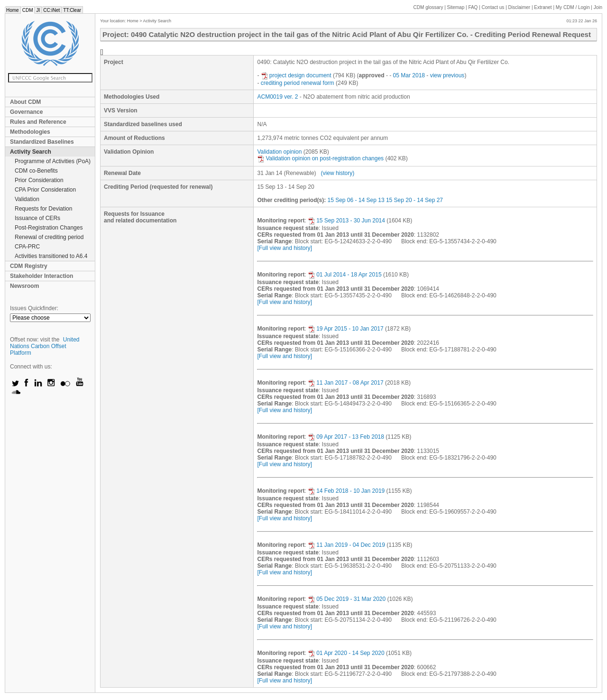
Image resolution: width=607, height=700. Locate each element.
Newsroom (24, 286)
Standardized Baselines (42, 142)
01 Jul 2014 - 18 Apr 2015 (345, 275)
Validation (27, 199)
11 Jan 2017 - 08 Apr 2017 (345, 383)
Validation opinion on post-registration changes (320, 158)
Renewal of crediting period (49, 237)
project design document (296, 75)
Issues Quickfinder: (34, 308)
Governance (26, 112)
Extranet (543, 7)
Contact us (493, 7)
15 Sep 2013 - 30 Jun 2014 (346, 221)
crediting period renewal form (298, 83)
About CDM (25, 102)
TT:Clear (72, 10)
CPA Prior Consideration (45, 190)
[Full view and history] (284, 248)
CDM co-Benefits (36, 171)
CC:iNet (51, 10)
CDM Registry (29, 266)
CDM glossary (428, 7)
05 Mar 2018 (409, 75)
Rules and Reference (38, 122)
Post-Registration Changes (49, 228)
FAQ (473, 7)
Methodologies (30, 132)
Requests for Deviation (43, 209)
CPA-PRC (27, 247)
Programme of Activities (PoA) (53, 161)
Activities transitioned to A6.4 (51, 256)
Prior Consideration (39, 180)
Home (13, 10)
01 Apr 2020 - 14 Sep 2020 (346, 653)
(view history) (338, 173)
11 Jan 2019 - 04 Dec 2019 (346, 545)
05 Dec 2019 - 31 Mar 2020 (347, 599)
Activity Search (31, 152)
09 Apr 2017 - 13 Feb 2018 (346, 437)
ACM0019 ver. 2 (277, 97)
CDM (28, 10)
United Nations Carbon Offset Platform (45, 346)
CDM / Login (573, 7)
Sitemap (456, 7)
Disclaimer (520, 7)
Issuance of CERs (37, 218)
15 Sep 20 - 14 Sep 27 (414, 200)
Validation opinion (279, 152)
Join (598, 7)
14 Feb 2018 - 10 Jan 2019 (346, 491)
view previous (447, 75)
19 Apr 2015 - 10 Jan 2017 (345, 329)
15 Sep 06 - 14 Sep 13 (356, 200)
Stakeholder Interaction (41, 276)
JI (38, 10)
